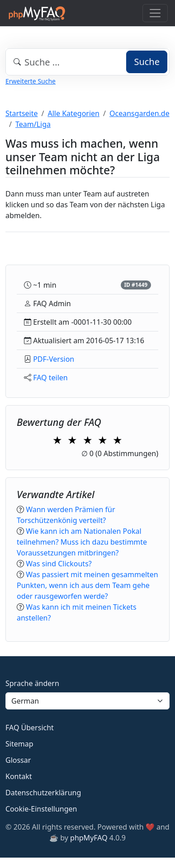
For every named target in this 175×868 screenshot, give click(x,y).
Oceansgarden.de (140, 113)
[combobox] (87, 62)
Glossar (18, 760)
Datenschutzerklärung (43, 793)
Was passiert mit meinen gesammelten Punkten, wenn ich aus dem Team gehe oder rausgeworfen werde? (87, 585)
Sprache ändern (32, 683)
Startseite (22, 113)
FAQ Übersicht (30, 728)
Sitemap (19, 744)
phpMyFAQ (89, 838)
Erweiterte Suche (31, 81)
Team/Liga (33, 124)
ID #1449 (136, 285)
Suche (147, 62)
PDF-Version (54, 359)
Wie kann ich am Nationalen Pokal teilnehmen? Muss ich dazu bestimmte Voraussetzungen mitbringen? (82, 542)
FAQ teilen (50, 378)
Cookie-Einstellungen (41, 809)
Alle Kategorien (74, 113)
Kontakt (19, 776)
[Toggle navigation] (155, 13)
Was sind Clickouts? (59, 564)
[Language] (87, 701)
